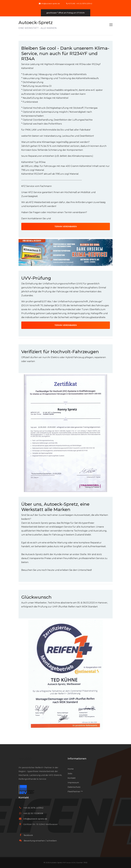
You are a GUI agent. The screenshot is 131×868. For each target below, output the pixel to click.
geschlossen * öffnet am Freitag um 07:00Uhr (66, 13)
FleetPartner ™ (75, 792)
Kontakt (72, 778)
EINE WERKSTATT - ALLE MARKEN (38, 25)
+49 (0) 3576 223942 (33, 808)
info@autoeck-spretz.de (50, 3)
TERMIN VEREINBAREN (66, 226)
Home (71, 769)
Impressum (73, 783)
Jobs (70, 774)
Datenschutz (74, 787)
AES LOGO (25, 759)
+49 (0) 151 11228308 (33, 813)
